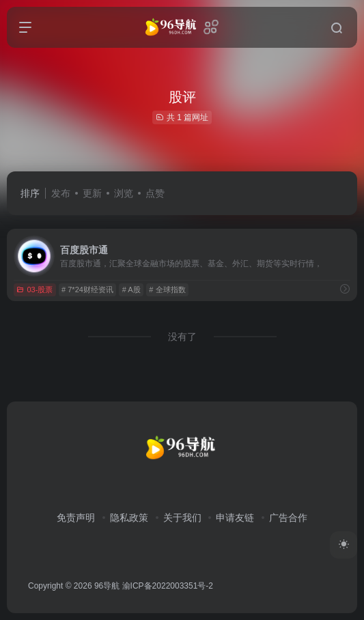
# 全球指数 (167, 290)
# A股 (131, 290)
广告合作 (288, 518)
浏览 (124, 193)
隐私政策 (129, 518)
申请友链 (235, 518)
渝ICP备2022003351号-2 (168, 586)
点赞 (155, 193)
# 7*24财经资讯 (87, 290)
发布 (61, 193)
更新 (92, 193)
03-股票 (34, 290)
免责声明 (76, 518)
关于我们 (182, 518)
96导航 (107, 586)
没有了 (182, 337)
